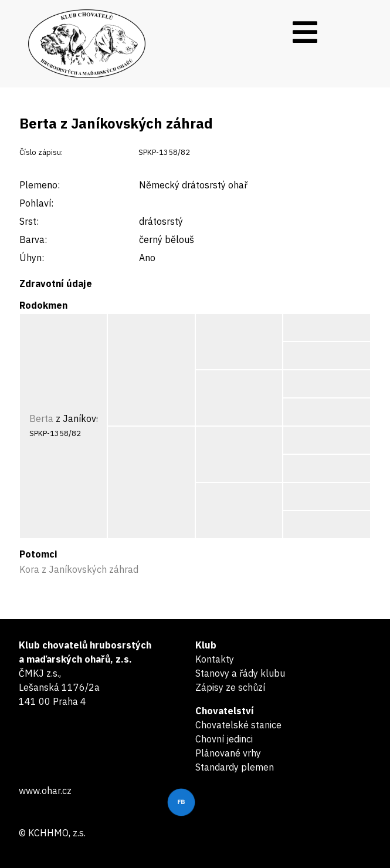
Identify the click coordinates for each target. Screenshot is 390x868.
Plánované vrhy (228, 753)
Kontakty (215, 659)
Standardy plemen (235, 767)
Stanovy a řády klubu (240, 673)
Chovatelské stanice (238, 725)
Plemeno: (40, 185)
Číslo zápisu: (41, 152)
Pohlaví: (36, 203)
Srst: (29, 221)
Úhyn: (32, 258)
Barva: (33, 239)
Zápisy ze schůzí (230, 687)
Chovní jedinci (224, 739)
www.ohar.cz (45, 791)
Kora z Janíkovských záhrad (79, 569)
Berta (41, 418)
